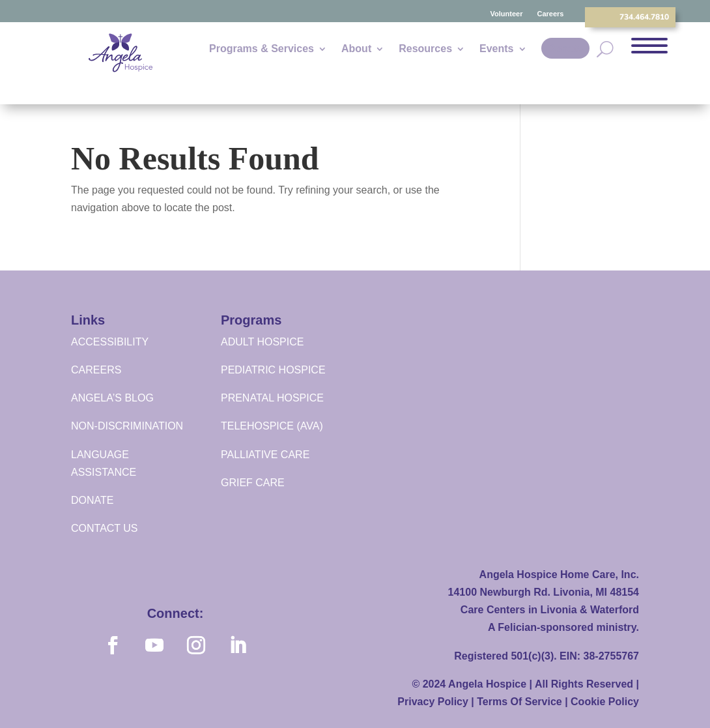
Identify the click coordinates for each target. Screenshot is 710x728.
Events (496, 49)
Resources (425, 49)
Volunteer (507, 14)
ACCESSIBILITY (110, 342)
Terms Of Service (519, 702)
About (356, 49)
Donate (565, 49)
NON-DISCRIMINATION (127, 426)
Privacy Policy (433, 702)
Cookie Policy (605, 702)
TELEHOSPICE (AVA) (272, 426)
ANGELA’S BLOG (112, 398)
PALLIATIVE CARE (265, 455)
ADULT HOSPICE (262, 342)
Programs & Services (262, 49)
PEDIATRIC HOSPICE (273, 370)
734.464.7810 (644, 17)
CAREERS (96, 370)
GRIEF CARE (253, 483)
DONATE (92, 500)
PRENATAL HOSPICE (272, 398)
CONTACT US (105, 528)
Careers (550, 14)
